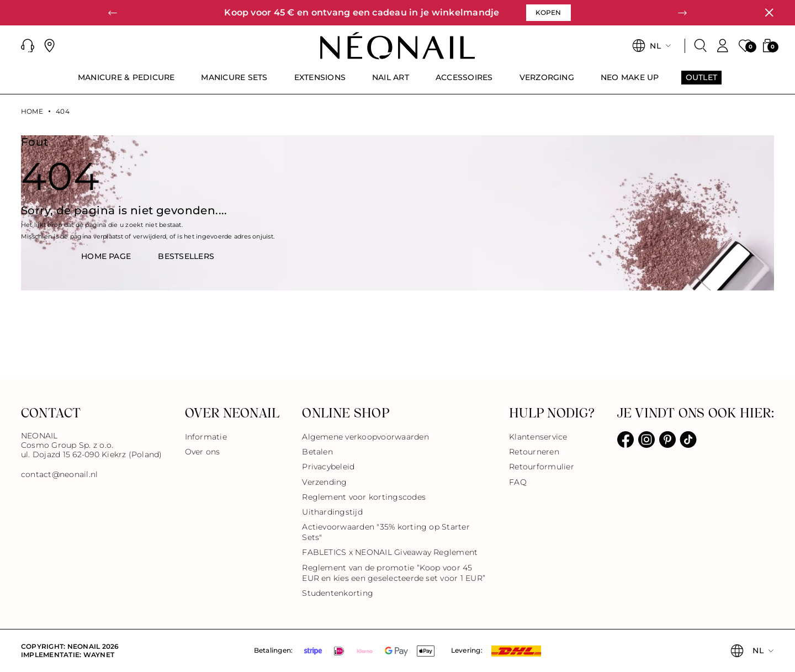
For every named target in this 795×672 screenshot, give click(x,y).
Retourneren (534, 452)
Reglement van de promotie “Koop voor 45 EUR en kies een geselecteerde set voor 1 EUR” (394, 573)
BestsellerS (186, 256)
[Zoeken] (701, 46)
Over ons (203, 452)
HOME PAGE (106, 256)
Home (32, 112)
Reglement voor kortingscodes (364, 497)
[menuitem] (126, 82)
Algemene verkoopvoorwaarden (365, 437)
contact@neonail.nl (59, 475)
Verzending (324, 482)
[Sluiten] (769, 13)
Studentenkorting (338, 593)
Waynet (99, 655)
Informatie (206, 437)
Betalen (317, 452)
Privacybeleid (328, 467)
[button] (113, 13)
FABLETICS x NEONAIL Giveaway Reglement (390, 552)
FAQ (518, 482)
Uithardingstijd (332, 512)
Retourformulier (542, 467)
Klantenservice (538, 437)
